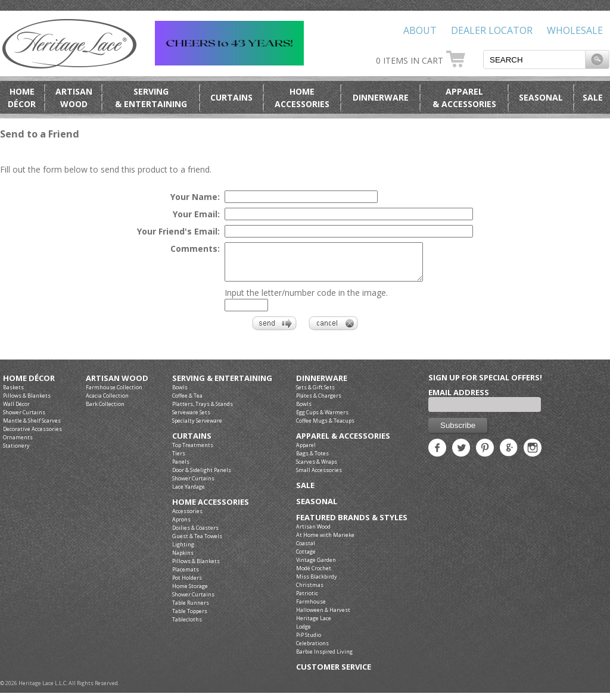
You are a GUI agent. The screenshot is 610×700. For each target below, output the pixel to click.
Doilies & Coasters (195, 535)
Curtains (231, 97)
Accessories (187, 518)
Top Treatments (193, 452)
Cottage (306, 559)
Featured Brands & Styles (352, 525)
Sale (593, 97)
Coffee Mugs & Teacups (325, 428)
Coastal (306, 550)
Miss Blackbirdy (317, 584)
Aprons (181, 526)
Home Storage (190, 593)
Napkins (183, 560)
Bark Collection (105, 411)
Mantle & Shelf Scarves (32, 428)
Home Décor (29, 385)
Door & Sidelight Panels (202, 477)
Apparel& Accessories (464, 98)
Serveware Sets (191, 419)
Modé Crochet (314, 575)
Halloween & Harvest (323, 617)
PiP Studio (309, 642)
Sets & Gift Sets (315, 394)
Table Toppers (190, 618)
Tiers (179, 460)
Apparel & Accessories (343, 443)
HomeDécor (22, 98)
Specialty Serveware (197, 428)
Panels (181, 469)
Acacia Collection (107, 403)
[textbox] (534, 60)
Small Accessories (319, 477)
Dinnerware (381, 97)
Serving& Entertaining (151, 98)
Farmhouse (311, 609)
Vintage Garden (316, 567)
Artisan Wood (117, 385)
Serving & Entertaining (222, 385)
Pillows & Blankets (27, 403)
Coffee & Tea (187, 403)
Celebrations (312, 650)
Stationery (16, 453)
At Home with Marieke (325, 542)
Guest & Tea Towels (197, 543)
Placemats (186, 576)
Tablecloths (187, 626)
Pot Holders (187, 585)
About (420, 30)
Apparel (306, 452)
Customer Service (334, 674)
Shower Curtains (24, 419)
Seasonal (541, 97)
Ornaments (18, 444)
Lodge (304, 634)
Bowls (180, 394)
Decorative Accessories (32, 436)
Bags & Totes (312, 460)
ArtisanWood (74, 98)
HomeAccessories (302, 98)
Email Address (459, 399)
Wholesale (575, 30)
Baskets (13, 394)
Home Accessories (211, 509)
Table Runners (191, 610)
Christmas (310, 592)
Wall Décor (16, 411)
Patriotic (307, 600)
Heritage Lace (314, 625)
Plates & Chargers (319, 403)
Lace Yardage (189, 494)
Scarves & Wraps (317, 469)
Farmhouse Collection (114, 394)
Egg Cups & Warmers (322, 419)
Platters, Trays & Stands (203, 411)
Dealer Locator (492, 30)
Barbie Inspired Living (324, 659)
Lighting (183, 551)
